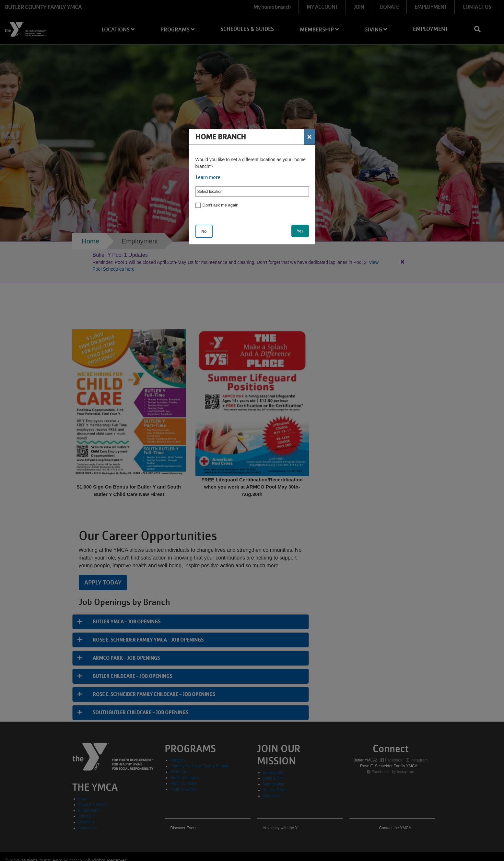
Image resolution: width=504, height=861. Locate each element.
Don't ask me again (221, 205)
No (204, 231)
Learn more (208, 177)
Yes (300, 231)
